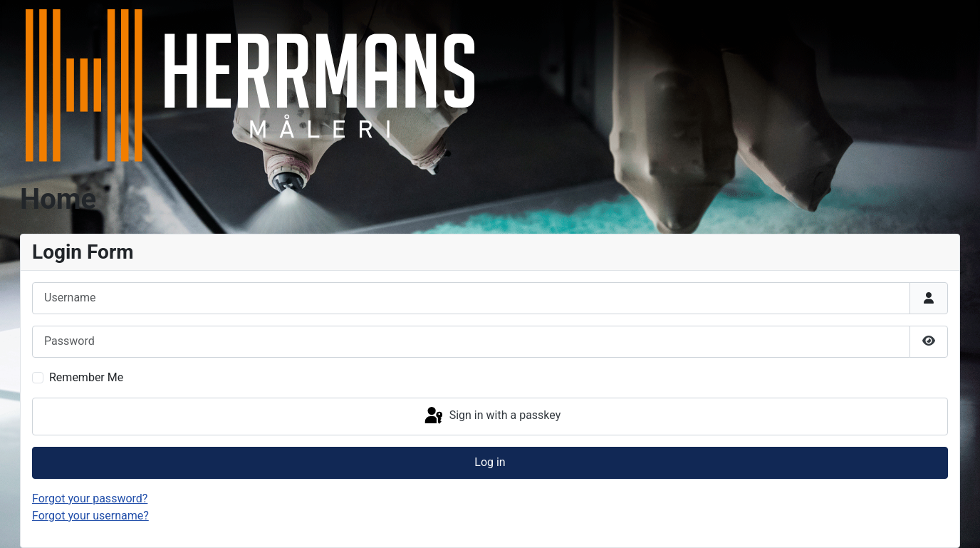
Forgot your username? (90, 516)
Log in (490, 462)
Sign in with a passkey (492, 416)
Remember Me (86, 377)
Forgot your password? (90, 498)
